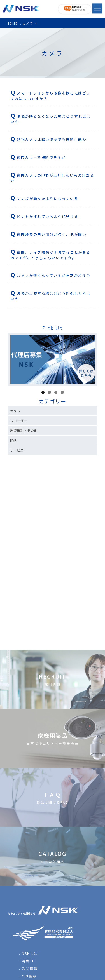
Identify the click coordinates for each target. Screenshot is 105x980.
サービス (17, 450)
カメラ (15, 411)
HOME (12, 23)
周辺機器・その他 (24, 430)
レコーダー (19, 421)
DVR (13, 440)
